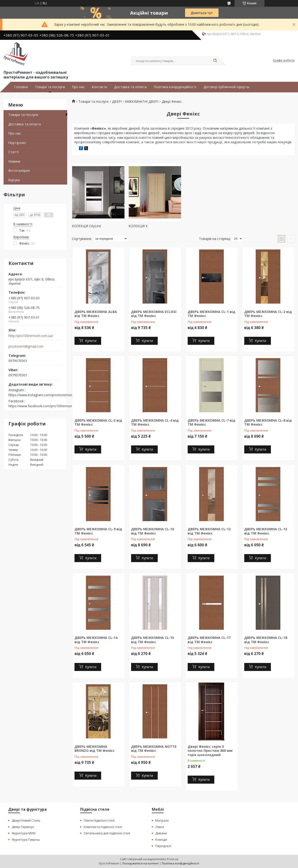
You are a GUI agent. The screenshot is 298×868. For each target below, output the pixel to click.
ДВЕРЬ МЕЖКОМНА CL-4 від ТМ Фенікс (155, 422)
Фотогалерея (19, 171)
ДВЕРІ (117, 102)
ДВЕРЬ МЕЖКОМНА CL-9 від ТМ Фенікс (98, 531)
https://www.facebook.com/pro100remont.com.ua (47, 406)
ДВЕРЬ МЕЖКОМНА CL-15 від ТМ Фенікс (153, 640)
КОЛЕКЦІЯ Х (138, 226)
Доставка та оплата (130, 87)
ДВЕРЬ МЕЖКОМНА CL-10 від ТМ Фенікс (153, 531)
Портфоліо (17, 143)
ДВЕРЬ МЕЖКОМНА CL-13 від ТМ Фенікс (266, 531)
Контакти (99, 87)
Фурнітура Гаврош (26, 839)
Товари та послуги (50, 87)
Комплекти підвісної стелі (103, 827)
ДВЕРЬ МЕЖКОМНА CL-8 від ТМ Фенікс (268, 422)
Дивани (161, 833)
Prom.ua (173, 859)
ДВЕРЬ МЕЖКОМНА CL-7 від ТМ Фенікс (211, 422)
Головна (21, 87)
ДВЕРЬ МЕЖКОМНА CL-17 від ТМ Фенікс (209, 640)
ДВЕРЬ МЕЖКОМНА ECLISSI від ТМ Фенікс (154, 314)
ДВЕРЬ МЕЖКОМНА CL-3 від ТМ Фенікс (98, 422)
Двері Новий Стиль (26, 820)
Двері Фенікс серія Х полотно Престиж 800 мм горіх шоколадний (210, 751)
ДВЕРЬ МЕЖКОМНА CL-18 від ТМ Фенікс (266, 640)
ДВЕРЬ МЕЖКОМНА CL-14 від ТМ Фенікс (96, 640)
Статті (13, 152)
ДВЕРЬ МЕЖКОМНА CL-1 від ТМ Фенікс (211, 314)
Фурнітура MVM (24, 833)
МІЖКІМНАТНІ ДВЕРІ (142, 102)
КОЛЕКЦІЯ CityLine (87, 226)
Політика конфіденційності (175, 87)
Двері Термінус (23, 827)
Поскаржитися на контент (141, 863)
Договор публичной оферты (226, 87)
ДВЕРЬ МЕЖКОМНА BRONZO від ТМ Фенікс (95, 749)
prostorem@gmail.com (26, 346)
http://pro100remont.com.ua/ (31, 336)
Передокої (163, 846)
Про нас (78, 87)
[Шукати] (215, 61)
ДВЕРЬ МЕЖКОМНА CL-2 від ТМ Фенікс (268, 314)
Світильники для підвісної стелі (107, 833)
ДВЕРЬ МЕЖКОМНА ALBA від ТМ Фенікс (96, 314)
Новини (14, 161)
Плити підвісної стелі (99, 820)
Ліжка (160, 827)
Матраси (162, 820)
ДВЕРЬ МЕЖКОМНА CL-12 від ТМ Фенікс (209, 531)
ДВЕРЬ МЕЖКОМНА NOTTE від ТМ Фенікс (154, 749)
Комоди (161, 839)
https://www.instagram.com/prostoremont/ (41, 395)
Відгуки (14, 180)
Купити (91, 341)
